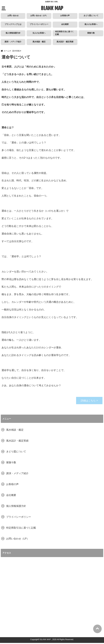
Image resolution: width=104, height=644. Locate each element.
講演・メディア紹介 (13, 42)
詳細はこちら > (89, 402)
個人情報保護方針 (13, 33)
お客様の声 (65, 16)
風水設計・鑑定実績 (65, 42)
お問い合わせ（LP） (36, 16)
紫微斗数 (91, 33)
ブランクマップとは (13, 24)
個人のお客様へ (91, 24)
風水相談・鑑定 (39, 42)
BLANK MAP (52, 8)
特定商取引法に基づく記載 (65, 33)
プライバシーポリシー (39, 24)
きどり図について (91, 16)
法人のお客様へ (39, 33)
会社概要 (65, 24)
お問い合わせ (13, 16)
